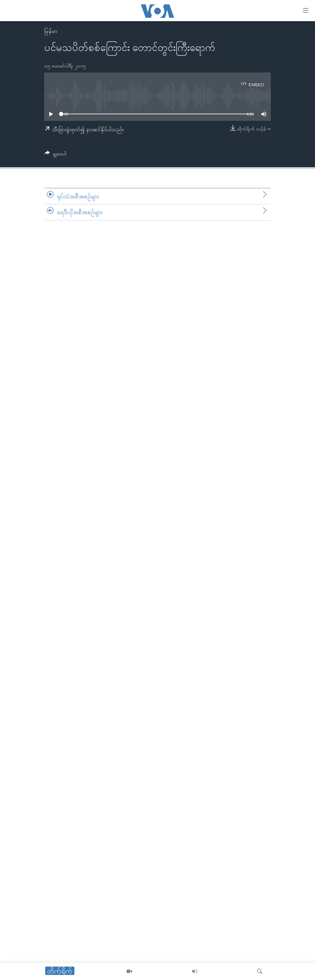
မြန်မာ (51, 31)
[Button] (55, 155)
